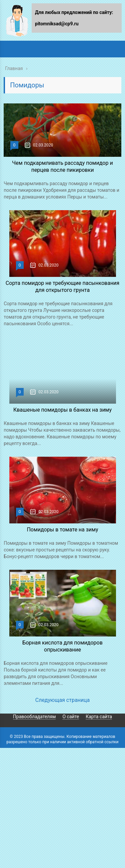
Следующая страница (63, 700)
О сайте (71, 717)
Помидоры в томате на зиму (62, 530)
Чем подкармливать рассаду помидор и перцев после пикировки (62, 166)
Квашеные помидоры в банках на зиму (62, 410)
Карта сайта (99, 717)
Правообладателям (34, 717)
